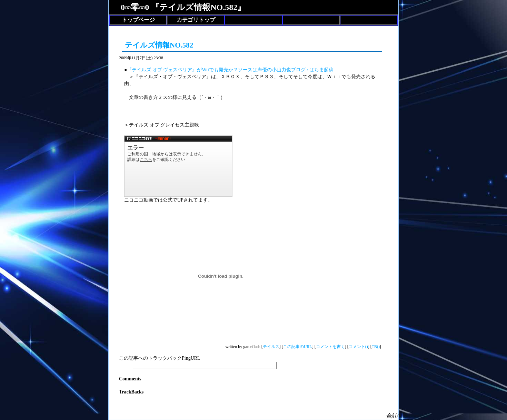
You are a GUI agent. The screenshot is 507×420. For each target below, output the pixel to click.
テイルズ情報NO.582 (159, 45)
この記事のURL (298, 347)
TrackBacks (131, 392)
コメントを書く (330, 347)
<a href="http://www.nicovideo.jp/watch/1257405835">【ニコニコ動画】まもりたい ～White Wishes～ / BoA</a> (178, 166)
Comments (130, 379)
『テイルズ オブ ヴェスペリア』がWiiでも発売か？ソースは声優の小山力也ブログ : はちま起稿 (230, 70)
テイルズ (271, 347)
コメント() (358, 347)
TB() (376, 347)
